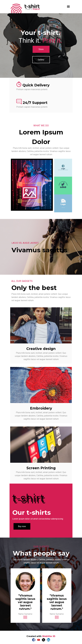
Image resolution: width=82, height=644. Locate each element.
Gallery (41, 60)
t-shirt (32, 6)
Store (41, 49)
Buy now (22, 526)
